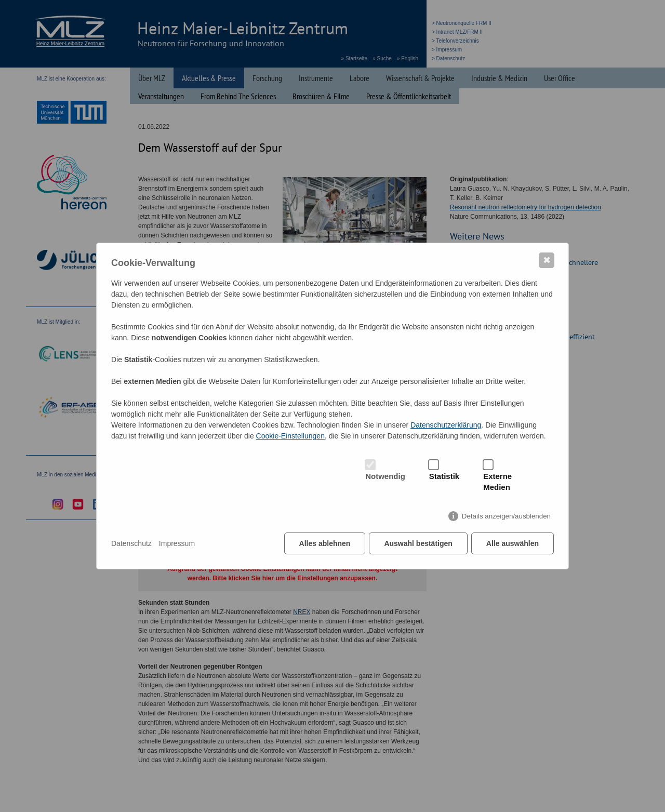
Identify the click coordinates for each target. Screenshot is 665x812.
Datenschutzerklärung (446, 425)
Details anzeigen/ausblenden (506, 516)
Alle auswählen (513, 543)
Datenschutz (131, 543)
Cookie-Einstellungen (290, 436)
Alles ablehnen (325, 543)
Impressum (177, 543)
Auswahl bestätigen (418, 543)
